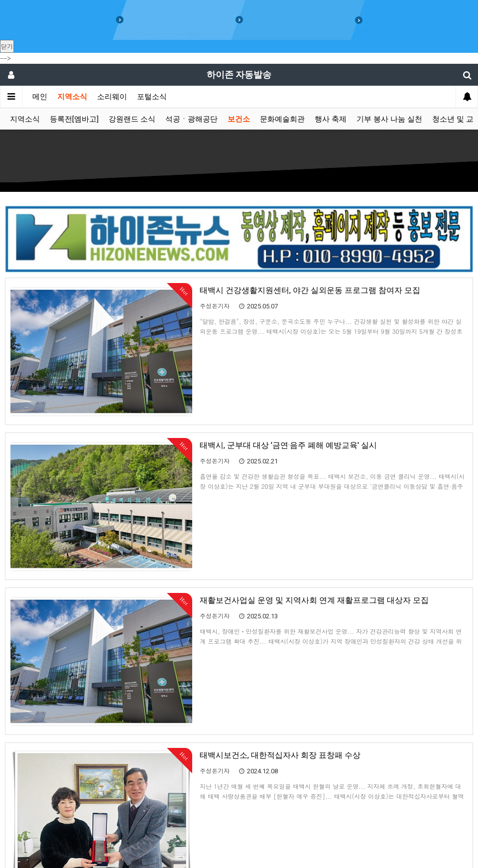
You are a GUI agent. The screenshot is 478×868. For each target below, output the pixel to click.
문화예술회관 (282, 119)
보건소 (239, 119)
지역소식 (72, 97)
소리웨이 (112, 97)
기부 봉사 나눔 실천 (389, 119)
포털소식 (152, 97)
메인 (40, 97)
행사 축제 (331, 119)
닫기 (7, 46)
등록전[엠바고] (74, 119)
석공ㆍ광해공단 (191, 119)
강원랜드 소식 (132, 119)
